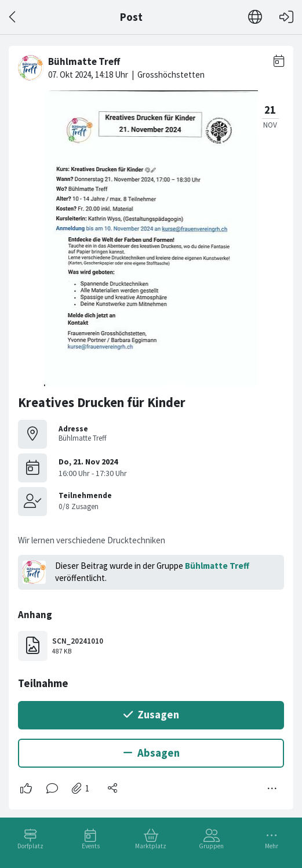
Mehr (272, 846)
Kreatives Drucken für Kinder (102, 402)
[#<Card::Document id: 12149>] (151, 423)
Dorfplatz (30, 846)
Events (91, 846)
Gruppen (211, 846)
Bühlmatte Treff (217, 566)
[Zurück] (13, 17)
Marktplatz (151, 846)
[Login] (286, 17)
